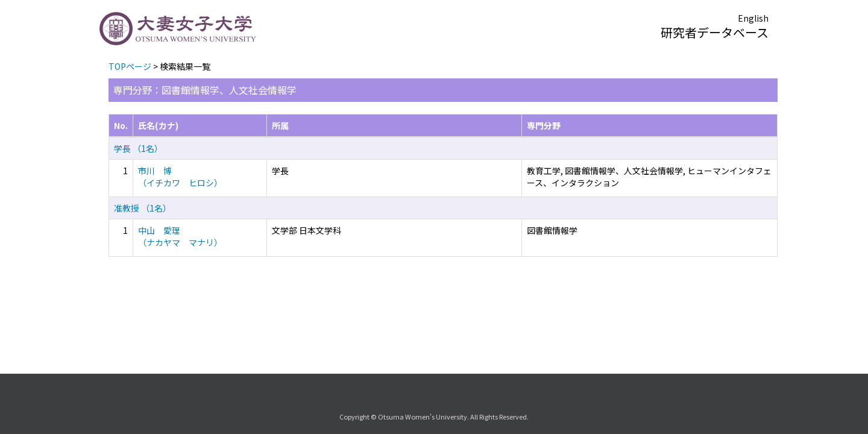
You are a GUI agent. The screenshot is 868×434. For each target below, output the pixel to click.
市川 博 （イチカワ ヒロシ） (180, 177)
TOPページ (130, 66)
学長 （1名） (138, 148)
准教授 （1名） (143, 208)
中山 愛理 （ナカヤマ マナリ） (180, 236)
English (753, 18)
